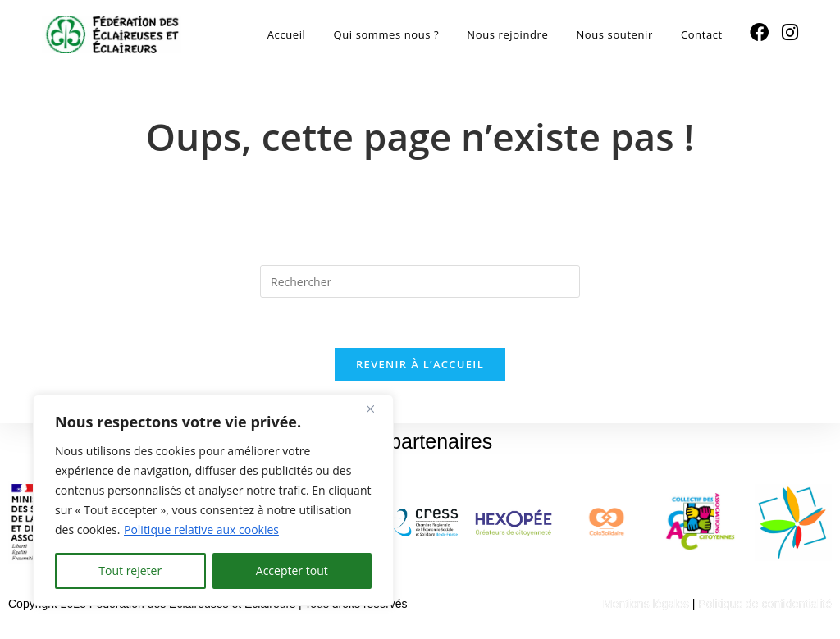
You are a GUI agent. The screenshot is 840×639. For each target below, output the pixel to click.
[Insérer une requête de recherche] (420, 281)
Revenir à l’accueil (420, 364)
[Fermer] (377, 409)
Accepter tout (292, 571)
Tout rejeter (130, 571)
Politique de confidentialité (765, 604)
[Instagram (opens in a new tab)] (790, 32)
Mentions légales (646, 604)
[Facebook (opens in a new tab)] (759, 32)
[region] (213, 500)
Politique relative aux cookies (201, 529)
